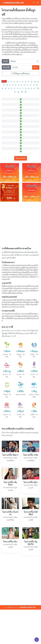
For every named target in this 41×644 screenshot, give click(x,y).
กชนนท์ (5, 138)
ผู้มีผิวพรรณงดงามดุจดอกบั (24, 173)
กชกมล (5, 103)
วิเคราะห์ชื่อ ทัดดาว (10, 503)
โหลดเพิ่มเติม (21, 207)
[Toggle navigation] (38, 3)
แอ (18, 92)
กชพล (5, 178)
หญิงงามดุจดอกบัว (21, 133)
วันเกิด (5, 61)
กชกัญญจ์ (6, 113)
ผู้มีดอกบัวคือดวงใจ (21, 103)
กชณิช (5, 118)
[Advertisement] (20, 272)
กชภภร (5, 188)
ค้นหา (36, 67)
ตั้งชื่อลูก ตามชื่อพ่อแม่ (21, 74)
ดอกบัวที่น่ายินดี (20, 143)
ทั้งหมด (4, 81)
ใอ (26, 92)
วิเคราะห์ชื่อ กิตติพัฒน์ (31, 562)
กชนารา (6, 148)
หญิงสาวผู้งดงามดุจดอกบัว (24, 163)
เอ (15, 92)
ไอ (22, 92)
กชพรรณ (6, 173)
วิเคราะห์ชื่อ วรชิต (31, 503)
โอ (38, 88)
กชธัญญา (6, 128)
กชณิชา (5, 123)
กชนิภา (5, 158)
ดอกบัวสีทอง (19, 113)
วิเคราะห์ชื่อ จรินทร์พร (10, 562)
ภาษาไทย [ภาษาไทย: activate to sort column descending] (6, 97)
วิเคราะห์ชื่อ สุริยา (31, 531)
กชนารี (5, 153)
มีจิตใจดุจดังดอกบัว (22, 193)
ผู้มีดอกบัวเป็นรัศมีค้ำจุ (22, 188)
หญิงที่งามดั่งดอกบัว (21, 153)
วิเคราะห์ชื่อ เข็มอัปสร (10, 532)
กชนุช (5, 163)
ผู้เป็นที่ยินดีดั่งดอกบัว (22, 199)
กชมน (5, 193)
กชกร (5, 108)
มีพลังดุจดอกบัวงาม (21, 178)
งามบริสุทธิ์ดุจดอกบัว (22, 158)
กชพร (5, 168)
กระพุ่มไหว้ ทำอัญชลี (22, 108)
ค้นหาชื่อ (6, 67)
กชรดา (5, 199)
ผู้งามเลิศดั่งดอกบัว (21, 128)
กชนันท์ (5, 143)
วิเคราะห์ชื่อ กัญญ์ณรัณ (31, 591)
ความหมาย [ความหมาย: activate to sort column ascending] (19, 97)
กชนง (5, 133)
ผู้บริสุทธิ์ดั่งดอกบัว (21, 123)
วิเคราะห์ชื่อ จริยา (10, 590)
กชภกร (5, 183)
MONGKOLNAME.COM (13, 3)
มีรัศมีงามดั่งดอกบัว (21, 148)
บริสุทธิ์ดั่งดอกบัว (21, 118)
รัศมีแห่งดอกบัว (20, 183)
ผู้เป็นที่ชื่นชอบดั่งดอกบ (23, 138)
